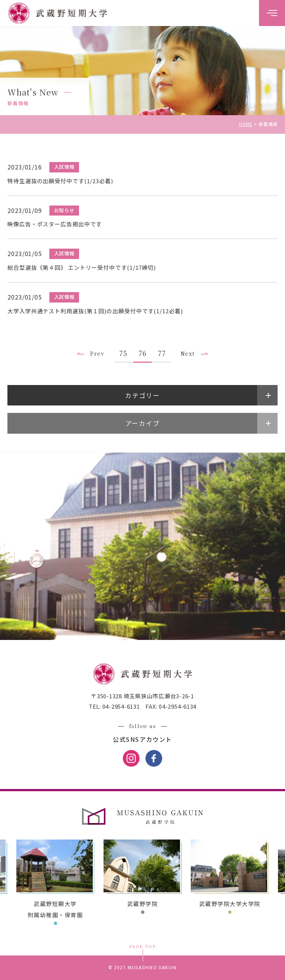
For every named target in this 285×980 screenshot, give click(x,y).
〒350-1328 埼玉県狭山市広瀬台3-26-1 (142, 696)
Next (188, 353)
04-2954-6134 (177, 706)
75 (123, 353)
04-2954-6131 (120, 706)
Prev (97, 353)
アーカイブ (143, 423)
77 (162, 353)
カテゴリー (142, 395)
